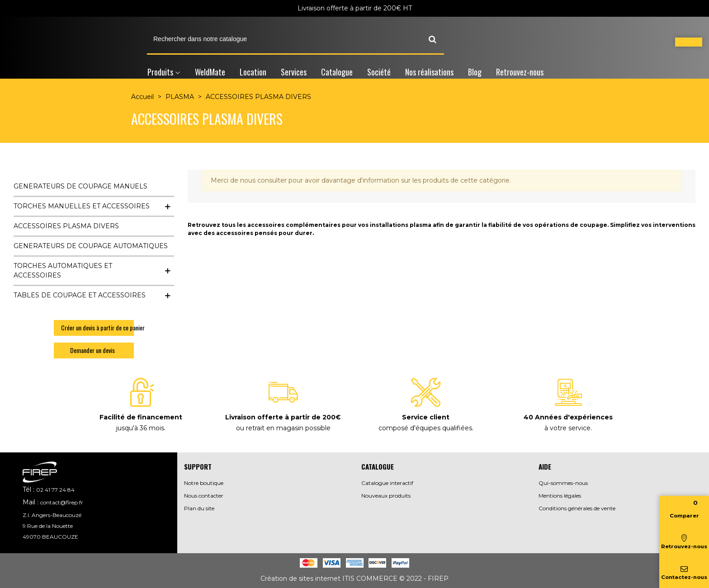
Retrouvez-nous (520, 72)
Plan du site (199, 508)
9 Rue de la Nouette (48, 526)
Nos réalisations (429, 72)
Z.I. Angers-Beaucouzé (52, 515)
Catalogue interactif (387, 483)
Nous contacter (204, 496)
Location (253, 72)
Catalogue (337, 72)
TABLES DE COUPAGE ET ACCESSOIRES (80, 295)
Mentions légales (560, 496)
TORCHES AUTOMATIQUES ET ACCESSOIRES (63, 270)
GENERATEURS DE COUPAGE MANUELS (80, 186)
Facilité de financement (141, 417)
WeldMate (210, 72)
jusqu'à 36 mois (140, 428)
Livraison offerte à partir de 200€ (283, 417)
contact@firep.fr (62, 502)
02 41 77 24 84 (55, 490)
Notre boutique (204, 483)
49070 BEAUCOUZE (50, 537)
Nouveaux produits (386, 496)
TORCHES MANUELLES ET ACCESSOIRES (82, 206)
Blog (475, 72)
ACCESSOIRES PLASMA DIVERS (66, 226)
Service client (426, 417)
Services (294, 72)
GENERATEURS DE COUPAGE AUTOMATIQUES (91, 246)
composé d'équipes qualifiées (425, 428)
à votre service (567, 428)
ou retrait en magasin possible (283, 428)
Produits (160, 72)
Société (379, 72)
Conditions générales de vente (577, 508)
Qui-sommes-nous (563, 483)
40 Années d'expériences (568, 417)
